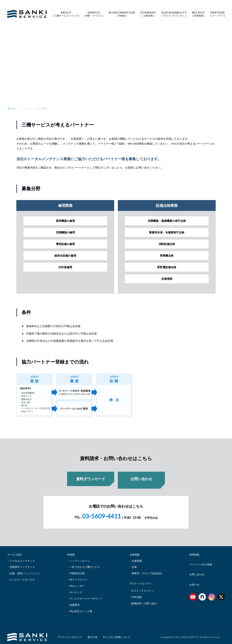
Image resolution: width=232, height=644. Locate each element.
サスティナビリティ (143, 588)
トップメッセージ (80, 558)
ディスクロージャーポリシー (86, 596)
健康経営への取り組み (144, 601)
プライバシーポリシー (70, 634)
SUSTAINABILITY (174, 14)
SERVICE (94, 14)
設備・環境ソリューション (25, 571)
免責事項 (74, 602)
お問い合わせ (197, 572)
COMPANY (148, 14)
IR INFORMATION (122, 14)
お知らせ (194, 582)
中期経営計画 (77, 571)
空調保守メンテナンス (22, 564)
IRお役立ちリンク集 (81, 609)
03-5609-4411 (101, 514)
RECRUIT (199, 14)
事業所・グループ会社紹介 (147, 571)
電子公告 (92, 634)
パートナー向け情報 (201, 562)
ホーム (11, 108)
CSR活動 (136, 595)
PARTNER (218, 14)
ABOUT (66, 14)
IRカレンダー (77, 583)
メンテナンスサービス (22, 577)
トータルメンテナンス (22, 558)
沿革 (134, 564)
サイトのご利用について (117, 634)
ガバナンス (76, 590)
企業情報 (137, 558)
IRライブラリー (78, 577)
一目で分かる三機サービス (85, 564)
